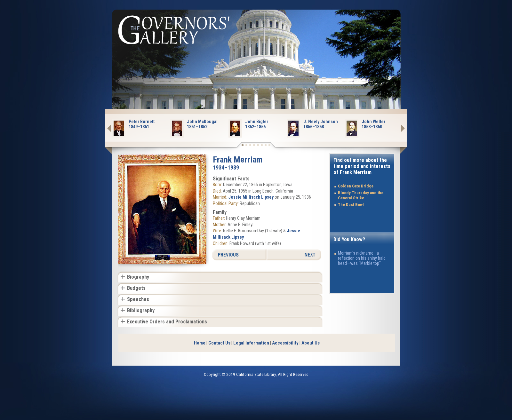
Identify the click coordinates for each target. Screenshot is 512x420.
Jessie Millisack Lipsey (251, 197)
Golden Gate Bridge (356, 186)
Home (200, 343)
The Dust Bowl (351, 205)
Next (400, 128)
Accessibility (285, 343)
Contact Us (219, 343)
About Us (311, 343)
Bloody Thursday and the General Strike (361, 195)
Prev (112, 128)
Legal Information (251, 343)
